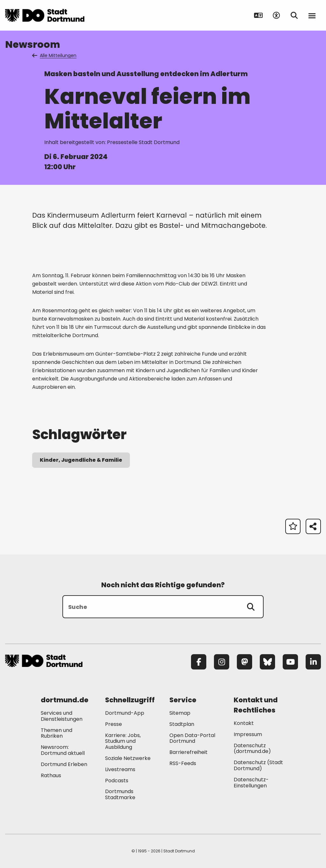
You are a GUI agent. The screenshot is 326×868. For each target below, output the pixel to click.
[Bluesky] (267, 662)
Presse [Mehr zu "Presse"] (113, 724)
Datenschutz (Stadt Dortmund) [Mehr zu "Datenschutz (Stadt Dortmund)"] (258, 765)
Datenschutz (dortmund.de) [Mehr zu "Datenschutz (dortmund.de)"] (252, 749)
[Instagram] (222, 662)
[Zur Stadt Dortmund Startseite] (45, 15)
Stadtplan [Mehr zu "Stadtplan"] (182, 724)
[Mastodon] (244, 662)
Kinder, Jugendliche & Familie (81, 460)
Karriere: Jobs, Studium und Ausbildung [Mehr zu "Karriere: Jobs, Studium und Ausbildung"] (123, 741)
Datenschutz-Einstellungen (251, 783)
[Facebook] (199, 662)
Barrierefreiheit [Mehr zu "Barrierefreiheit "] (188, 752)
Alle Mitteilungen (55, 55)
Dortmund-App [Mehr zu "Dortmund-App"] (125, 713)
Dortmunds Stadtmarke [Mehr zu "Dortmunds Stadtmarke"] (120, 794)
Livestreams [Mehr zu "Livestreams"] (120, 769)
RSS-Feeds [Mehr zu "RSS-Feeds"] (183, 763)
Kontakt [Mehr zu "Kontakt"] (244, 723)
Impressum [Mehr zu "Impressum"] (248, 734)
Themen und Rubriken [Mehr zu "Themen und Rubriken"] (57, 733)
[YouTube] (290, 662)
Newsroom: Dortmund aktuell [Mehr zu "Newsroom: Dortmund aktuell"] (63, 750)
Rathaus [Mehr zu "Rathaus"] (51, 775)
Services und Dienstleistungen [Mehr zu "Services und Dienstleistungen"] (62, 716)
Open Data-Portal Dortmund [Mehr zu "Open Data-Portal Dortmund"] (192, 738)
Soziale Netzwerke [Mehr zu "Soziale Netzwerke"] (128, 758)
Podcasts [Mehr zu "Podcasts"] (117, 781)
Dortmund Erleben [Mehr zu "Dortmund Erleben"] (64, 764)
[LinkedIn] (313, 662)
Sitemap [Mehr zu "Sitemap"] (180, 713)
